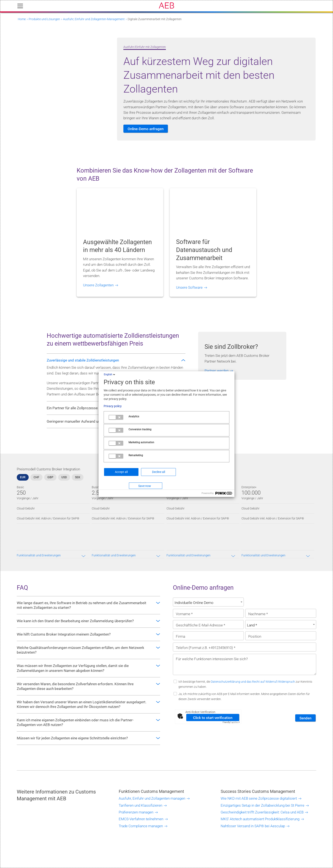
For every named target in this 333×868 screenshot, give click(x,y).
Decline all (159, 472)
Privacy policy (113, 406)
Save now (145, 486)
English (110, 374)
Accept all (121, 472)
